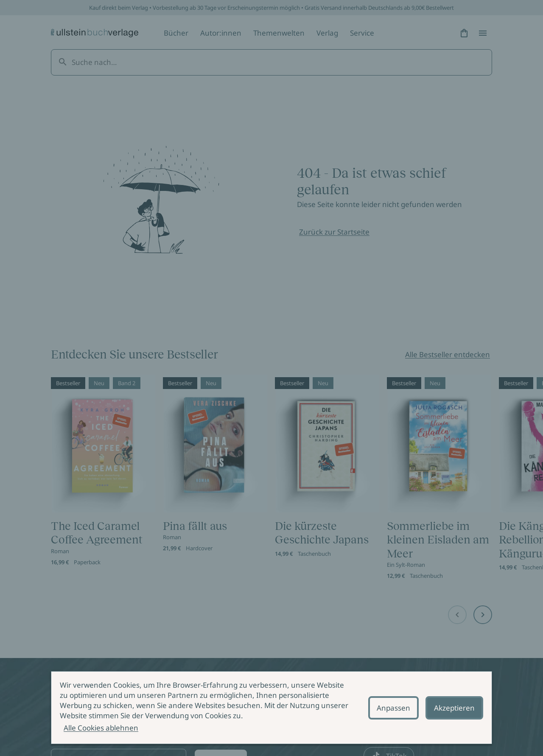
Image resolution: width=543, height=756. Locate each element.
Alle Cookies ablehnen (101, 728)
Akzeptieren (454, 708)
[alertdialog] (271, 708)
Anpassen (393, 708)
